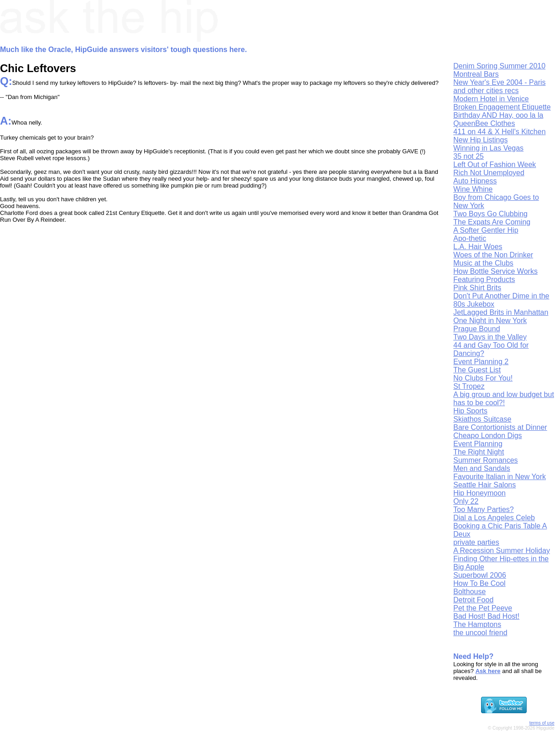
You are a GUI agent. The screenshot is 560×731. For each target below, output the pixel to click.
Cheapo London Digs (487, 436)
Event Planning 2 (481, 362)
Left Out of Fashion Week (495, 164)
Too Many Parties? (484, 509)
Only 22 (466, 501)
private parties (476, 542)
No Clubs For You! (483, 378)
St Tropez (469, 386)
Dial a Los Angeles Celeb (494, 518)
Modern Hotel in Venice (491, 99)
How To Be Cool (479, 583)
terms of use (542, 723)
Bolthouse (469, 592)
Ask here (488, 671)
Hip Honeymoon (479, 493)
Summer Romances (485, 460)
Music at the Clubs (483, 263)
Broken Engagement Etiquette (502, 107)
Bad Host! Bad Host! (486, 616)
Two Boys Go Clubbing (490, 214)
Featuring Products (484, 279)
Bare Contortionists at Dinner (500, 427)
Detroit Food (473, 600)
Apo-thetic (470, 238)
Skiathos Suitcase (482, 419)
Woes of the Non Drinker (493, 255)
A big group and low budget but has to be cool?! (504, 399)
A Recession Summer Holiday (502, 551)
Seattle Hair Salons (484, 485)
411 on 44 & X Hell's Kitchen (499, 132)
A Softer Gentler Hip (486, 230)
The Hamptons (477, 624)
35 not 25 (468, 156)
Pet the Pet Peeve (483, 608)
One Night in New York (490, 321)
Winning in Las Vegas (488, 148)
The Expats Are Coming (492, 222)
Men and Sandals (482, 468)
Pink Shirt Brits (477, 288)
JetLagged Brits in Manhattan (501, 312)
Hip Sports (470, 411)
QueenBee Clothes (484, 123)
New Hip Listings (480, 140)
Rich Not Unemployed (489, 173)
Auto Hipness (475, 181)
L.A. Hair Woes (478, 247)
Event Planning (478, 444)
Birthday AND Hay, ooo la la (498, 115)
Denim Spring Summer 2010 (499, 66)
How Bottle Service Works (495, 271)
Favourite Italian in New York (500, 477)
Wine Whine (473, 189)
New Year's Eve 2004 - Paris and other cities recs (499, 86)
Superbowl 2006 (480, 575)
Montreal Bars (476, 74)
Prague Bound (476, 329)
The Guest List (477, 370)
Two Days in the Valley (490, 337)
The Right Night (479, 452)
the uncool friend (480, 633)
